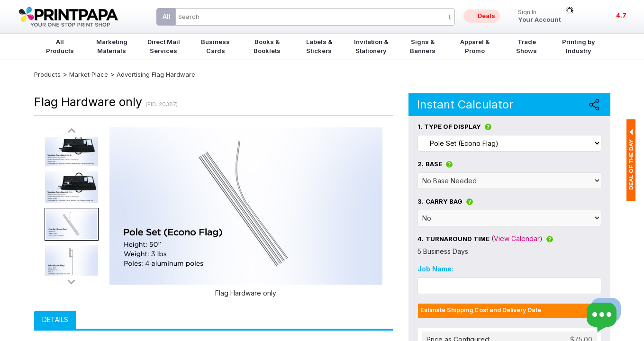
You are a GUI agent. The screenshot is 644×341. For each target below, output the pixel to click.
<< (72, 131)
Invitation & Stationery (371, 46)
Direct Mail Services (164, 46)
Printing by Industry (579, 46)
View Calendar (517, 238)
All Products (60, 46)
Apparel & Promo (475, 46)
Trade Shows (526, 46)
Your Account (540, 16)
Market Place (89, 74)
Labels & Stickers (319, 46)
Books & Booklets (267, 46)
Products (47, 74)
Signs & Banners (423, 46)
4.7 (621, 15)
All (167, 16)
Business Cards (215, 46)
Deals (486, 16)
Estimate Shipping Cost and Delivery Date (481, 310)
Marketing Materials (112, 46)
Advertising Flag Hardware (156, 74)
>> (72, 282)
